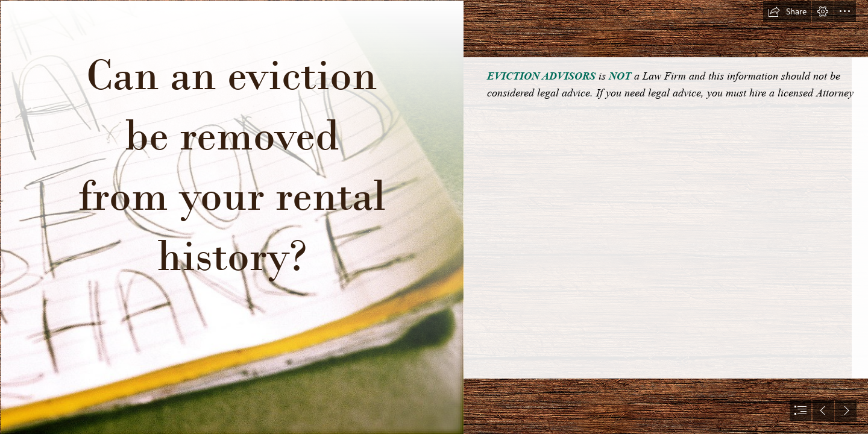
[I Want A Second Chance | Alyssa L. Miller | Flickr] (231, 217)
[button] (787, 11)
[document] (434, 217)
